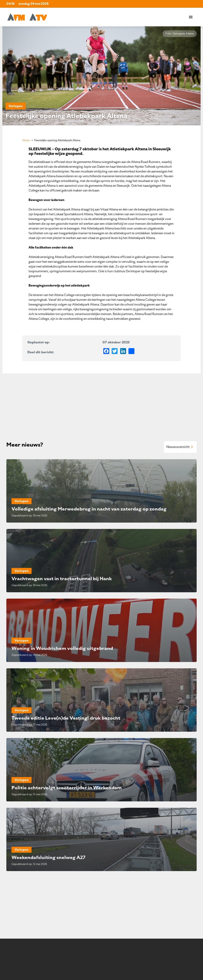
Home (26, 140)
